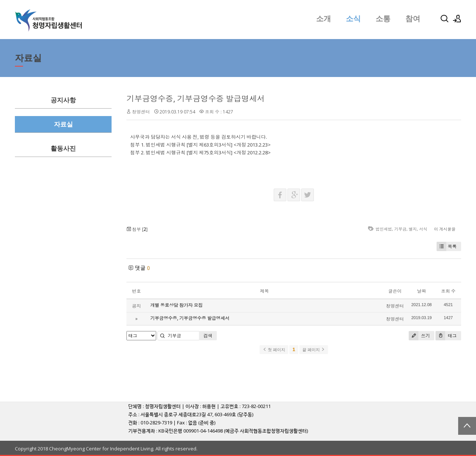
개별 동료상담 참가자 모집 (176, 305)
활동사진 (63, 149)
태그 (446, 336)
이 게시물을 (445, 229)
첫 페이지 (274, 350)
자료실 (63, 124)
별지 (413, 229)
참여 (413, 19)
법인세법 (384, 229)
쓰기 (419, 336)
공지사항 (63, 100)
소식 (353, 19)
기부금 (400, 229)
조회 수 (448, 291)
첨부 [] (137, 229)
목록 (447, 246)
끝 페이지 (314, 350)
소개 (324, 19)
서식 (423, 229)
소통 (383, 19)
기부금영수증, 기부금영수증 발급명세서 (196, 99)
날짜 (421, 291)
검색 (208, 336)
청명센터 (141, 112)
